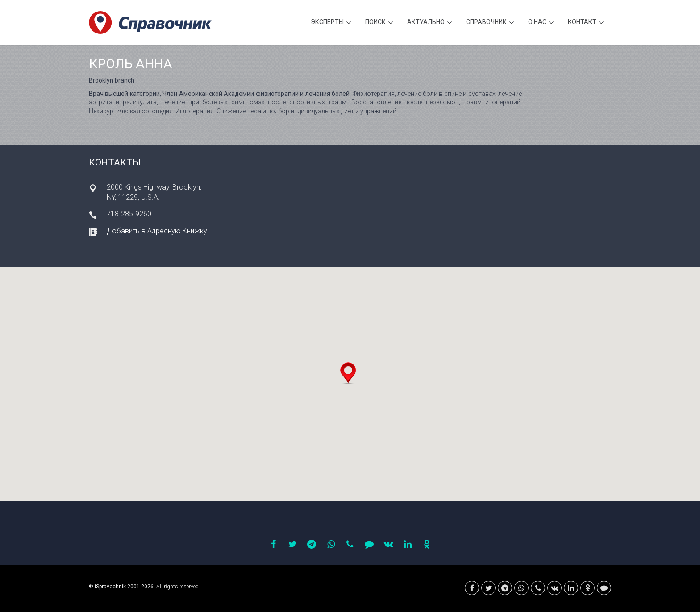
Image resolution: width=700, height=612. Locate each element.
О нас (541, 23)
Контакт (586, 23)
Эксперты (331, 23)
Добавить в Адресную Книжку (157, 231)
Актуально (430, 23)
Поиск (379, 23)
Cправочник (490, 23)
